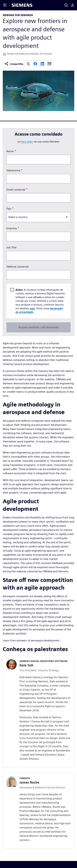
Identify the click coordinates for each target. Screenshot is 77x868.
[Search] (66, 5)
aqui (32, 308)
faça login (27, 142)
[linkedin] (42, 64)
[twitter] (28, 64)
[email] (49, 64)
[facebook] (35, 64)
